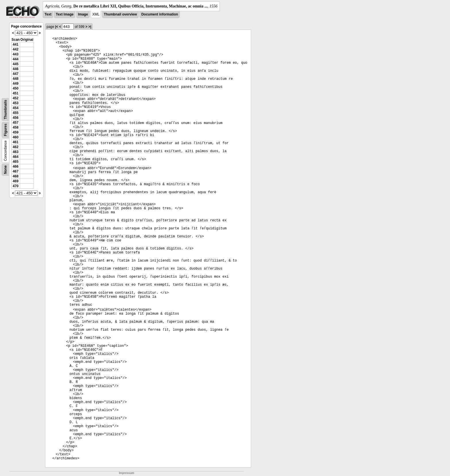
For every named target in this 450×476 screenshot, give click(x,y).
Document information (160, 14)
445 (15, 64)
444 (15, 59)
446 (15, 69)
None (5, 170)
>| (90, 27)
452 (15, 98)
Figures (5, 130)
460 (15, 137)
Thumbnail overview (120, 14)
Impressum (126, 473)
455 (15, 113)
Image (83, 14)
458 (15, 127)
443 (15, 54)
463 (15, 152)
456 (15, 118)
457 (15, 123)
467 (15, 171)
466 (15, 167)
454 (15, 108)
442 (15, 49)
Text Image (65, 14)
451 (15, 93)
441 (15, 44)
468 (15, 176)
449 (15, 84)
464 (15, 157)
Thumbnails (5, 110)
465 (15, 162)
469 (15, 181)
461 (15, 142)
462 (15, 147)
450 (15, 88)
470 (15, 186)
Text (48, 14)
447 (15, 74)
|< (57, 27)
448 (15, 79)
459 (15, 132)
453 (15, 103)
